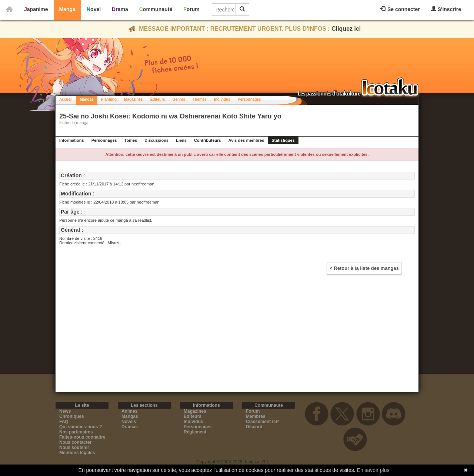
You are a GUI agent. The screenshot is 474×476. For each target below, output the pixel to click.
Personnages (249, 99)
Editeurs (193, 416)
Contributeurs (208, 140)
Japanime (36, 9)
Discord (254, 427)
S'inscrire (446, 9)
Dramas (130, 427)
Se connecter (400, 9)
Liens (181, 140)
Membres (256, 416)
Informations (72, 140)
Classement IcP (262, 422)
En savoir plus (373, 470)
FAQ (64, 422)
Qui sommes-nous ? (81, 427)
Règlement (195, 432)
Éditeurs (158, 99)
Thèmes (200, 99)
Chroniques (72, 416)
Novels (129, 422)
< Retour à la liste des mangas (364, 268)
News (65, 411)
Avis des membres (246, 140)
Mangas (87, 99)
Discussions (156, 140)
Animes (129, 411)
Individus (222, 99)
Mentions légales (77, 453)
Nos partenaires (76, 432)
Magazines (133, 99)
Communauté (156, 9)
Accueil (66, 99)
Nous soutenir (74, 447)
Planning (109, 99)
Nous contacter (75, 442)
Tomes (131, 140)
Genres (179, 99)
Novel (94, 9)
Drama (120, 9)
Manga (67, 9)
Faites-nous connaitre (82, 437)
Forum (191, 9)
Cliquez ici (346, 29)
